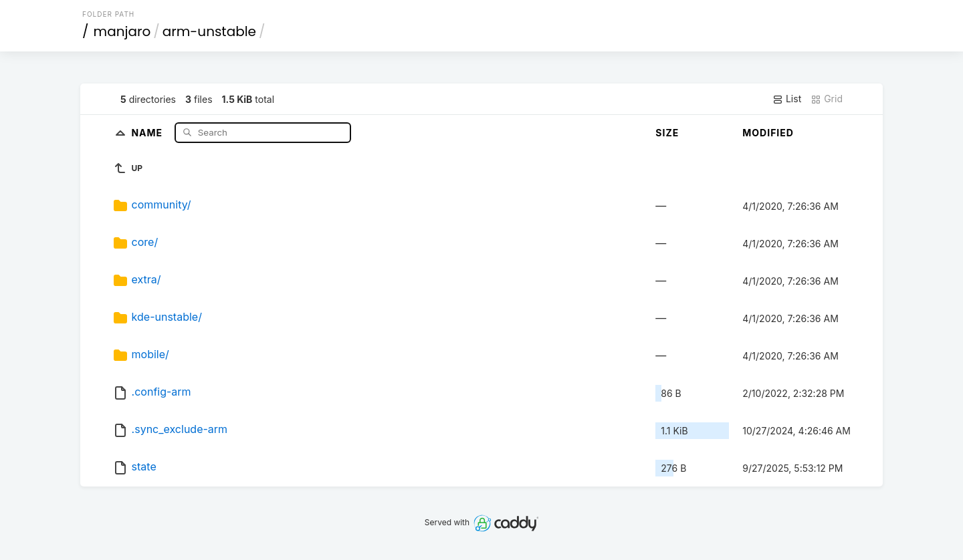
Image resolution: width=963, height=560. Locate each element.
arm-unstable (209, 31)
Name (148, 132)
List (787, 99)
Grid (827, 99)
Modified (768, 133)
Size (667, 133)
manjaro (122, 31)
